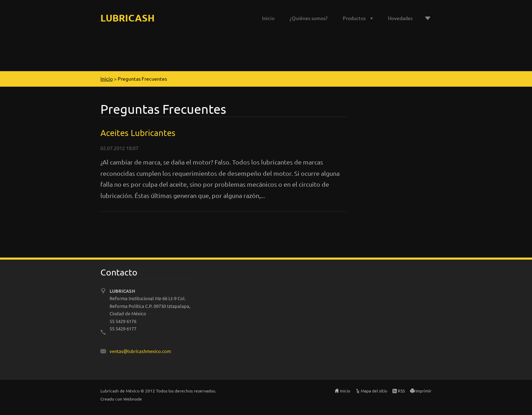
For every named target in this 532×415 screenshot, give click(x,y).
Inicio (268, 18)
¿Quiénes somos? (309, 18)
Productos (354, 18)
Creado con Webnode (121, 399)
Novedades (400, 18)
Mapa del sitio (374, 391)
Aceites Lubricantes (138, 133)
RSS (401, 391)
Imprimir (423, 391)
